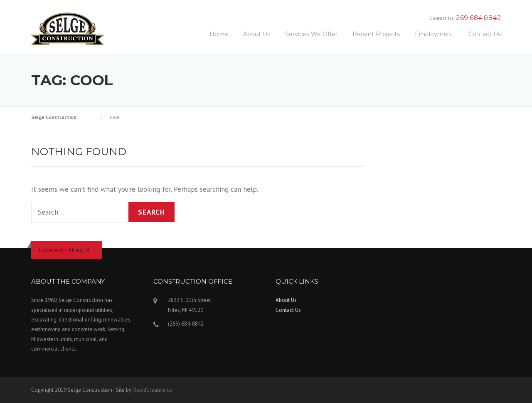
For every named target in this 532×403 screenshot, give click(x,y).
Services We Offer (311, 34)
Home (219, 34)
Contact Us (485, 34)
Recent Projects (376, 34)
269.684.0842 (478, 18)
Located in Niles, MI (65, 250)
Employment (434, 34)
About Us (257, 34)
